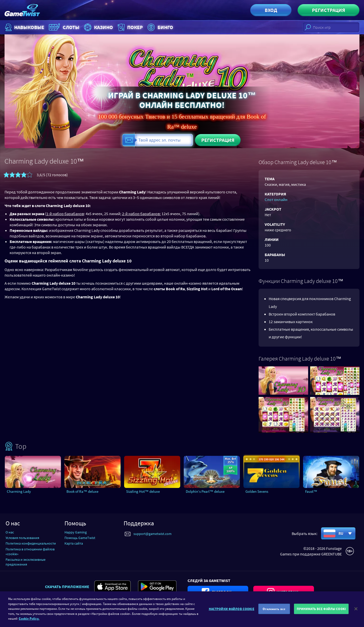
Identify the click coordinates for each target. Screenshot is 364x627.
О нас (10, 532)
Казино (98, 27)
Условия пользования (22, 538)
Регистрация (328, 10)
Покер (130, 27)
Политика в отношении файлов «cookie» (30, 552)
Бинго (160, 27)
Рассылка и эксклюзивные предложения (26, 562)
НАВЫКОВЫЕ (24, 27)
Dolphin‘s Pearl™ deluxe (205, 491)
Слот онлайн (276, 199)
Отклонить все (274, 612)
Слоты (63, 27)
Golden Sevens (257, 491)
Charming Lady (19, 491)
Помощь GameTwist (80, 538)
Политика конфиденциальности (31, 543)
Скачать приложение (67, 587)
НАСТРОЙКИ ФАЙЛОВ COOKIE (232, 612)
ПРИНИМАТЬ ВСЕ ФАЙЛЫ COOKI (321, 612)
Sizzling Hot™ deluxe (143, 491)
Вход (271, 10)
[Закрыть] (356, 612)
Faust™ (311, 491)
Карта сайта (74, 543)
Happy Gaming (76, 532)
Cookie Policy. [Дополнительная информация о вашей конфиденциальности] (29, 622)
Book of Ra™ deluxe (82, 491)
